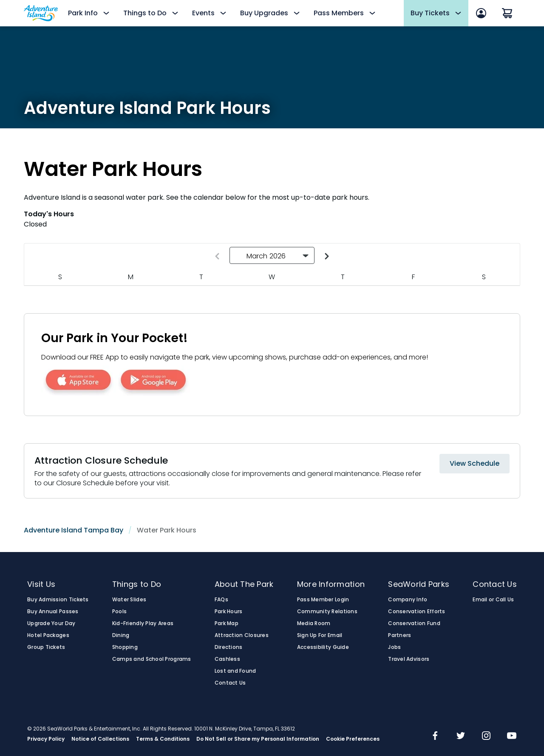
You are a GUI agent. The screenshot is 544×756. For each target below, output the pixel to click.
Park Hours (229, 612)
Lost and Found (235, 671)
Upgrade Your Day (51, 623)
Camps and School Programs (152, 659)
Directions (229, 647)
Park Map (227, 623)
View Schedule (475, 463)
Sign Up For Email (320, 635)
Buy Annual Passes (53, 612)
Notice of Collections (100, 739)
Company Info (408, 600)
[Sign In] (481, 13)
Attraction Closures (242, 635)
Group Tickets (46, 647)
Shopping (125, 647)
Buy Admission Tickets (58, 600)
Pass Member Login (323, 600)
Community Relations (327, 612)
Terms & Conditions (163, 739)
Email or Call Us (493, 600)
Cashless (227, 659)
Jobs (394, 647)
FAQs (221, 600)
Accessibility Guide (323, 647)
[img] (435, 736)
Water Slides (129, 600)
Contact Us (230, 683)
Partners (399, 635)
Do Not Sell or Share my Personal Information (258, 739)
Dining (121, 635)
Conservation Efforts (416, 612)
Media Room (314, 623)
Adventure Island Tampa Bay (74, 530)
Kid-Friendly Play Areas (143, 623)
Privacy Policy (46, 739)
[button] (272, 255)
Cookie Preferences (353, 739)
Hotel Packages (48, 635)
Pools (119, 612)
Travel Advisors (409, 659)
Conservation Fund (414, 623)
